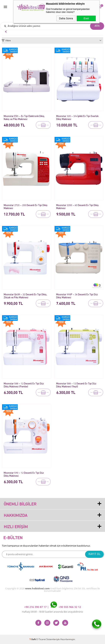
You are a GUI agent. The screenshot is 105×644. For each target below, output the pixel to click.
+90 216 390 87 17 (36, 607)
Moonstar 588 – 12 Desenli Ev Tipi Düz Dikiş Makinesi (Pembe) (24, 385)
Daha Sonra (66, 18)
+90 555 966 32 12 (66, 607)
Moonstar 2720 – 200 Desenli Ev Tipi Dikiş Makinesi (26, 207)
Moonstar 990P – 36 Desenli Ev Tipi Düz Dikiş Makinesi (77, 296)
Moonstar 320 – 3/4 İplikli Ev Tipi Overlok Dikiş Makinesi (77, 118)
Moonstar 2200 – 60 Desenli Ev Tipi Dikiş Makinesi (77, 207)
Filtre (8, 40)
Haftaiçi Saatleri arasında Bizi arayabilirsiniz (52, 612)
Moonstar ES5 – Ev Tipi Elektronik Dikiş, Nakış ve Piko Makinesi (24, 118)
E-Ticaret (41, 639)
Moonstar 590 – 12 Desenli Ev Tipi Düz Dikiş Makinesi (24, 474)
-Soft (33, 639)
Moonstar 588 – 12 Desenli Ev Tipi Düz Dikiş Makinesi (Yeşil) (76, 385)
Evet (86, 18)
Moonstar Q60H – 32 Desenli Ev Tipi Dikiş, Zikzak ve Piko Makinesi (25, 296)
